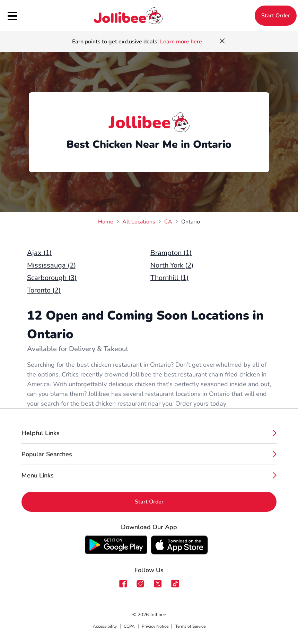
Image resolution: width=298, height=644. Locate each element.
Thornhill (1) (169, 278)
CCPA (129, 626)
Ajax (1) (39, 253)
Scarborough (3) (52, 278)
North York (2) (172, 265)
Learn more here (181, 42)
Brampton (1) (171, 253)
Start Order (276, 16)
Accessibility (105, 626)
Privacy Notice (155, 626)
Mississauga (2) (51, 265)
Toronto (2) (44, 290)
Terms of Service (190, 626)
